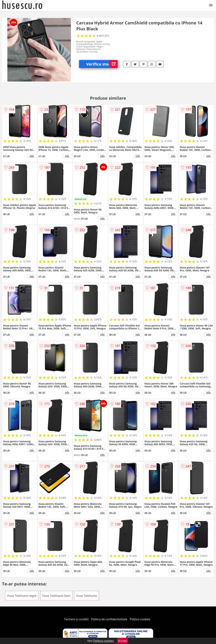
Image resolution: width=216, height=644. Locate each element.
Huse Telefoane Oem (56, 596)
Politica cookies (140, 619)
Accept (123, 641)
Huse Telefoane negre (22, 596)
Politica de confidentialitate (109, 619)
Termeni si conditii (76, 619)
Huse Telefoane (87, 596)
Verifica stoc (102, 64)
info (32, 156)
